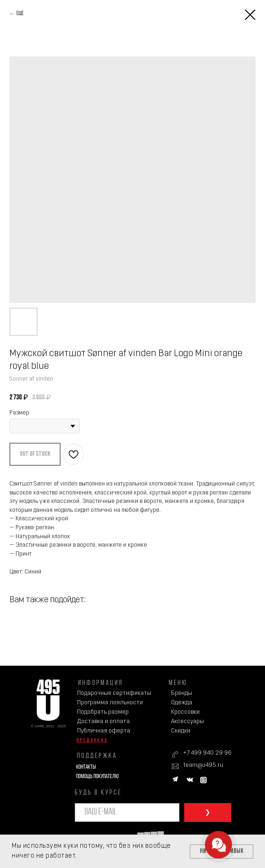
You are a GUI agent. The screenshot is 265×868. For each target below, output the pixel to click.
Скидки (181, 731)
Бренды (182, 693)
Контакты (86, 767)
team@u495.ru (203, 765)
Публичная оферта (104, 731)
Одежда (182, 703)
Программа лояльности (110, 703)
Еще (20, 14)
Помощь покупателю (97, 776)
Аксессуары (187, 721)
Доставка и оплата (103, 721)
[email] (127, 812)
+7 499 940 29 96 (207, 753)
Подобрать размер (103, 712)
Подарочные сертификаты (114, 693)
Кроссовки (185, 712)
